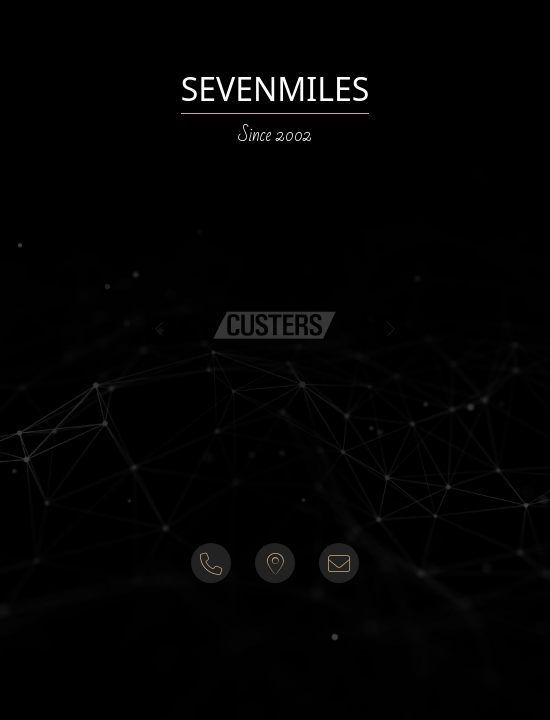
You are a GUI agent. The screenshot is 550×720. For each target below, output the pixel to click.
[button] (275, 324)
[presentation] (160, 329)
